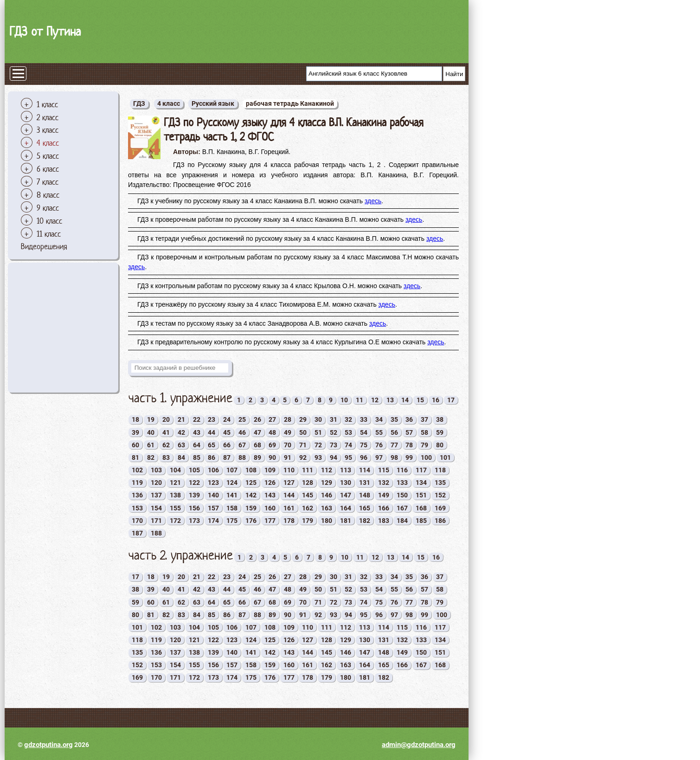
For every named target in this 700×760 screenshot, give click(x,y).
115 (384, 470)
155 (175, 508)
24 (227, 419)
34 (379, 419)
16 (436, 400)
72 (318, 445)
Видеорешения (44, 246)
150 (402, 495)
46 (242, 432)
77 (394, 445)
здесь (373, 201)
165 (365, 508)
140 (213, 495)
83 (166, 457)
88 (242, 457)
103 (156, 470)
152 (440, 495)
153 (137, 508)
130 (346, 483)
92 (303, 457)
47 (257, 432)
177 (270, 521)
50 (303, 432)
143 (270, 495)
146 (327, 495)
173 (194, 521)
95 (348, 457)
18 (135, 419)
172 (175, 521)
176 (251, 521)
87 (227, 457)
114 (365, 470)
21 (181, 419)
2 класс (48, 117)
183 (384, 521)
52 (334, 432)
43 (197, 432)
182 (365, 521)
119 (137, 483)
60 (135, 445)
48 (272, 432)
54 (364, 432)
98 (394, 457)
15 (420, 400)
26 (257, 419)
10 (344, 400)
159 (251, 508)
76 (379, 445)
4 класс (48, 143)
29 (303, 419)
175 (232, 521)
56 (394, 432)
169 (440, 508)
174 (213, 521)
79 (424, 445)
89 (257, 457)
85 (197, 457)
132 (384, 483)
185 (421, 521)
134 (421, 483)
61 (151, 445)
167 (402, 508)
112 (327, 470)
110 (289, 470)
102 (137, 470)
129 (327, 483)
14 (405, 400)
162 (308, 508)
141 (232, 495)
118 (440, 470)
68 (257, 445)
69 (272, 445)
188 (156, 533)
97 (379, 457)
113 (346, 470)
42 (181, 432)
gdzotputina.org (48, 745)
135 (440, 483)
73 (334, 445)
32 (348, 419)
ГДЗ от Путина (45, 31)
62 (166, 445)
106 (213, 470)
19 (151, 419)
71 (303, 445)
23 (212, 419)
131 (365, 483)
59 (440, 432)
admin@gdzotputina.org (419, 745)
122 (194, 483)
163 (327, 508)
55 (379, 432)
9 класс (48, 208)
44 (212, 432)
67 (242, 445)
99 (409, 457)
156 (194, 508)
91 (288, 457)
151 (421, 495)
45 (227, 432)
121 (175, 483)
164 (346, 508)
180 (327, 521)
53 (348, 432)
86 (212, 457)
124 (232, 483)
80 (440, 445)
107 (232, 470)
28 (288, 419)
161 (289, 508)
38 (440, 419)
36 (409, 419)
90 (272, 457)
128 (308, 483)
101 (445, 457)
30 (318, 419)
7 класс (48, 182)
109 (270, 470)
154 (156, 508)
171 (156, 521)
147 (346, 495)
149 (384, 495)
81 (135, 457)
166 (384, 508)
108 (251, 470)
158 (232, 508)
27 (272, 419)
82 (151, 457)
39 (135, 432)
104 (175, 470)
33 (364, 419)
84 (181, 457)
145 (308, 495)
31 (334, 419)
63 (181, 445)
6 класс (48, 169)
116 (402, 470)
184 (402, 521)
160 (270, 508)
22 (197, 419)
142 (251, 495)
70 (288, 445)
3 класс (48, 130)
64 (197, 445)
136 (137, 495)
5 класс (48, 156)
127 (289, 483)
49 (288, 432)
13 (390, 400)
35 (394, 419)
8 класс (48, 195)
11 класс (49, 234)
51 (318, 432)
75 (364, 445)
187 (137, 533)
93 (318, 457)
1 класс (47, 104)
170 (137, 521)
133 (402, 483)
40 (151, 432)
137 (156, 495)
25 (242, 419)
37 (424, 419)
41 (166, 432)
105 (194, 470)
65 (212, 445)
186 (440, 521)
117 (421, 470)
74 (348, 445)
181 (346, 521)
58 (424, 432)
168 (421, 508)
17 (451, 400)
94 (334, 457)
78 (409, 445)
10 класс (49, 221)
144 (289, 495)
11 (360, 400)
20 (166, 419)
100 (426, 457)
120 (156, 483)
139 (194, 495)
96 (364, 457)
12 (375, 400)
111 (308, 470)
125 (251, 483)
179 (308, 521)
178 (289, 521)
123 (213, 483)
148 (365, 495)
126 (270, 483)
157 (213, 508)
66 (227, 445)
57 (409, 432)
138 (175, 495)
